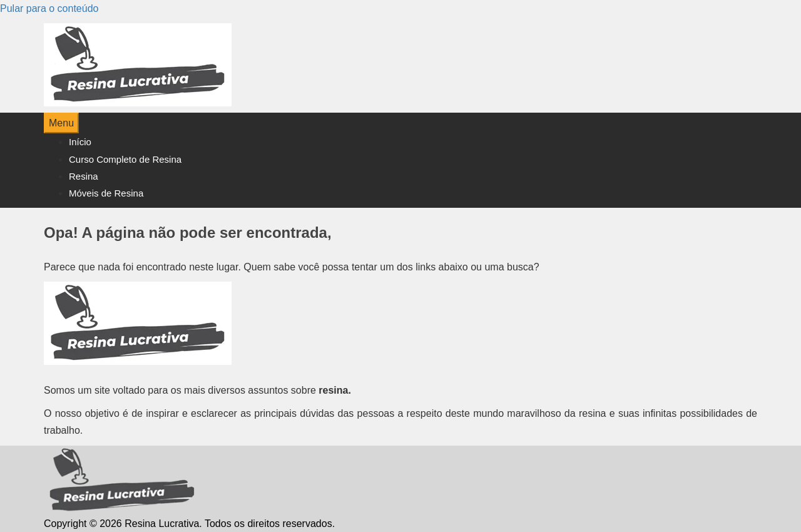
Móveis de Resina (106, 193)
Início (80, 142)
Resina (84, 176)
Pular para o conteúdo (49, 8)
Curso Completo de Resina (125, 159)
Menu (61, 123)
